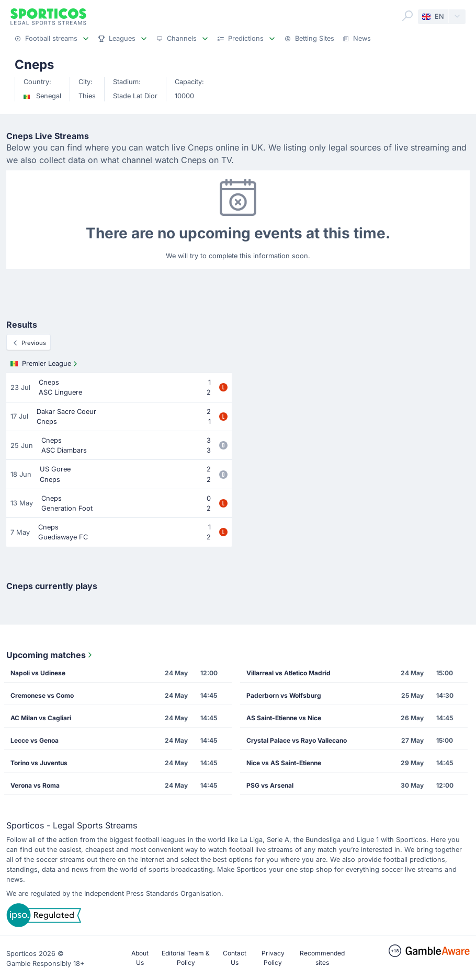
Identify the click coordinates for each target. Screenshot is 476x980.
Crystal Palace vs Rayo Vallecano (297, 740)
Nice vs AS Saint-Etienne (284, 763)
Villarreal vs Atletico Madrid (288, 673)
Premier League (45, 364)
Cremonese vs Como (42, 695)
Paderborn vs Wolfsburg (284, 695)
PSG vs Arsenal (270, 785)
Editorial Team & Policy (186, 958)
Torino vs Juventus (39, 763)
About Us (140, 958)
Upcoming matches (50, 655)
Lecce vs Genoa (35, 740)
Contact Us (235, 958)
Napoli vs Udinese (38, 673)
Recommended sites (322, 958)
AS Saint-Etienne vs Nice (284, 718)
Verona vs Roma (35, 785)
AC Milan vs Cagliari (41, 718)
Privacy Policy (273, 958)
